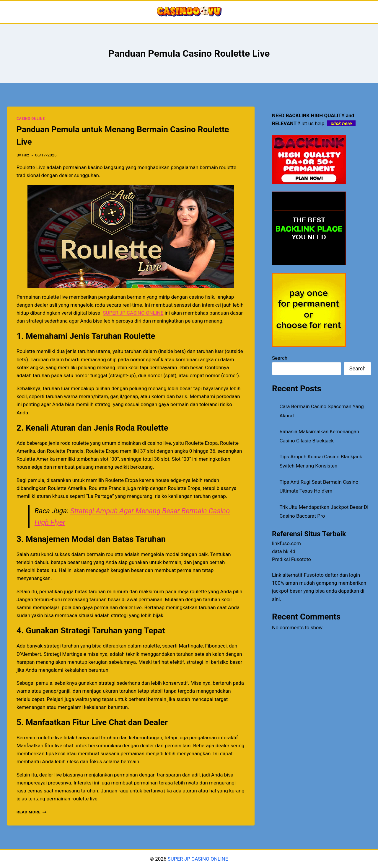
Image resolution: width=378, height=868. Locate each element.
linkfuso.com (286, 543)
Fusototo (314, 575)
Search (280, 358)
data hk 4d (284, 551)
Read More (32, 812)
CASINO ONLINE (31, 119)
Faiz (26, 155)
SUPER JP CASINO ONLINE (197, 859)
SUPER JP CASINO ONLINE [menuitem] (133, 313)
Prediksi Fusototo (291, 559)
